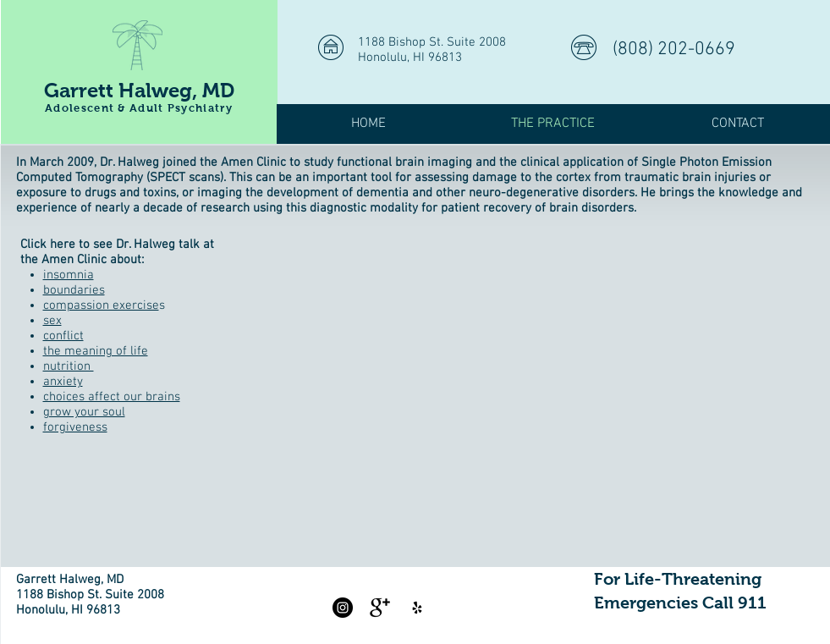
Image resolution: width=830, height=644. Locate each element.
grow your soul (84, 412)
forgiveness (75, 427)
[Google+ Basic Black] (380, 608)
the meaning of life (96, 351)
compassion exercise (101, 305)
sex (52, 321)
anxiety (63, 382)
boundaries (74, 290)
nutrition (69, 366)
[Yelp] (417, 608)
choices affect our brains (112, 397)
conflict (63, 336)
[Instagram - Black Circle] (343, 608)
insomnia (69, 275)
